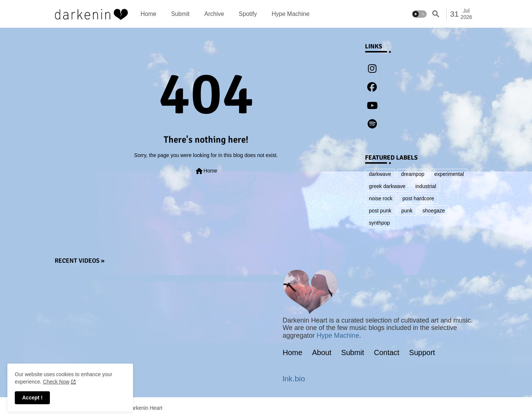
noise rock (381, 198)
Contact (387, 352)
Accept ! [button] (32, 398)
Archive (214, 14)
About (322, 352)
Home (149, 14)
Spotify (248, 14)
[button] (419, 14)
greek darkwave (387, 186)
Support (422, 352)
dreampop (412, 174)
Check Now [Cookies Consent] (56, 382)
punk (407, 211)
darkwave (380, 174)
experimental (449, 174)
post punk (380, 211)
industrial (426, 186)
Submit (180, 14)
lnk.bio (294, 379)
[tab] (149, 14)
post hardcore (418, 198)
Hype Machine (290, 14)
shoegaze (434, 211)
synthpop (380, 223)
